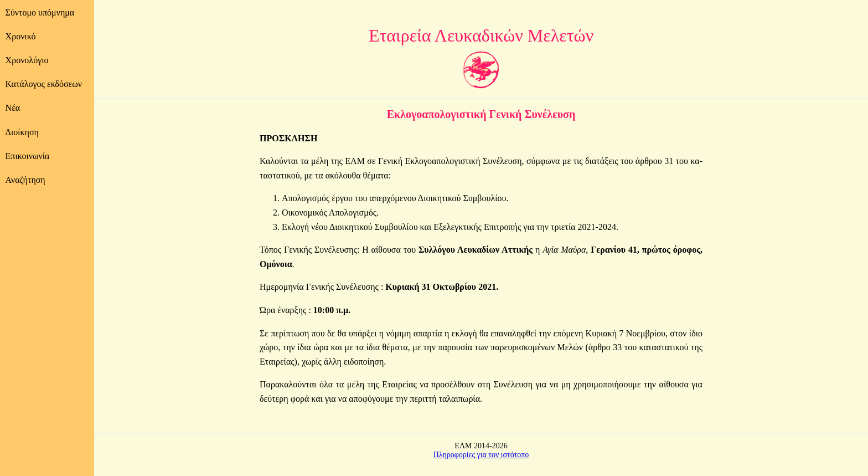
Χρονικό (21, 36)
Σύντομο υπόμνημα (40, 12)
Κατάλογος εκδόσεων (44, 84)
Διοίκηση (22, 132)
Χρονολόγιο (27, 60)
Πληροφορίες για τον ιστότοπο (481, 455)
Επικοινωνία (28, 156)
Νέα (13, 108)
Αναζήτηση (25, 180)
